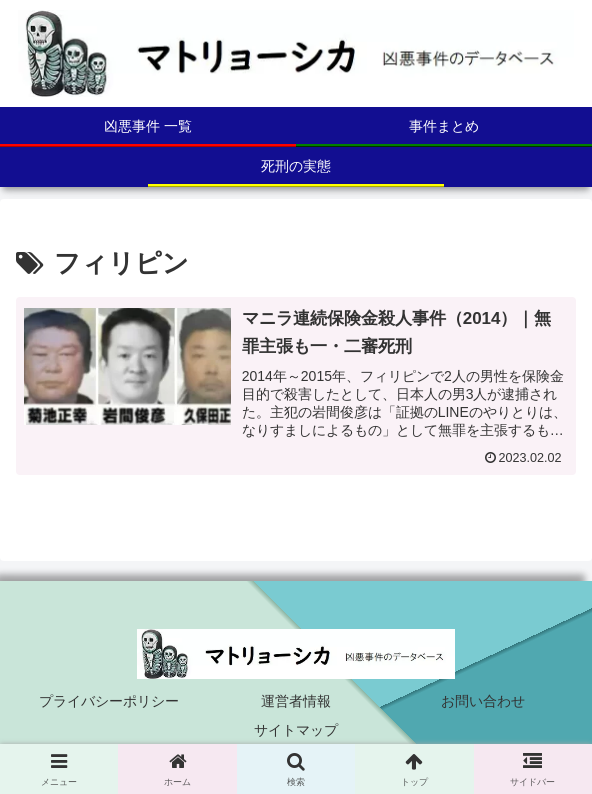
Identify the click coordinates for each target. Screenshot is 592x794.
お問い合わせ (483, 701)
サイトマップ (296, 730)
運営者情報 (296, 701)
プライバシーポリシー (109, 701)
